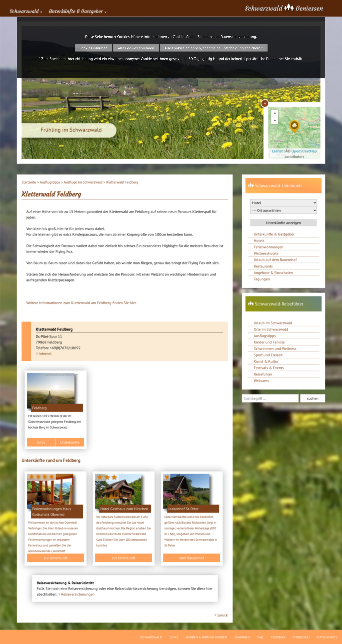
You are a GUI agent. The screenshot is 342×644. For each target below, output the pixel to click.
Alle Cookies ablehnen (136, 48)
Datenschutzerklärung (238, 37)
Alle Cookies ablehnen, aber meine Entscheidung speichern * (214, 48)
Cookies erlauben (93, 48)
